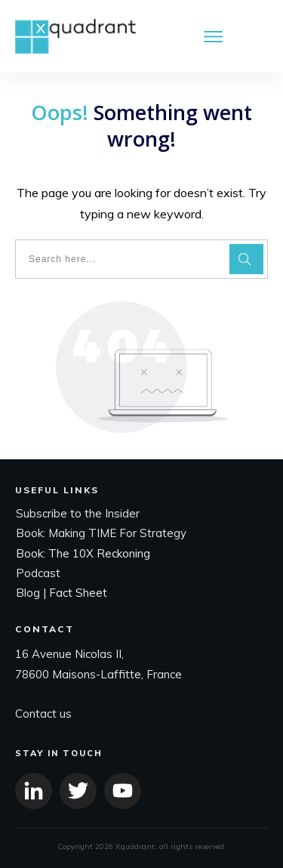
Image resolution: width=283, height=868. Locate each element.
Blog (28, 593)
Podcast (38, 573)
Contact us (43, 714)
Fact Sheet (78, 593)
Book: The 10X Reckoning (83, 553)
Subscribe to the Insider (78, 513)
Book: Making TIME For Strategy (101, 533)
